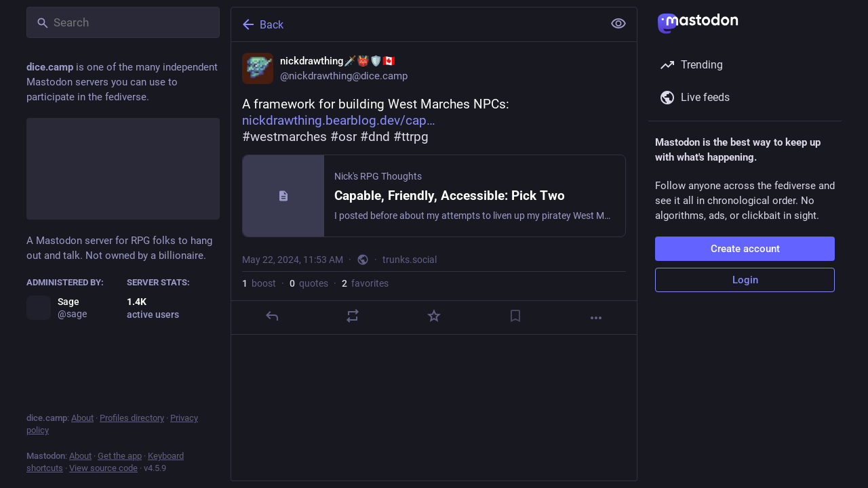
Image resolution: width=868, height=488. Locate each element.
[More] (596, 318)
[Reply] (272, 316)
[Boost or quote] (353, 316)
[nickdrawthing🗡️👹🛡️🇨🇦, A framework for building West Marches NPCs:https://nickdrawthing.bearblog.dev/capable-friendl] (434, 188)
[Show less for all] (618, 24)
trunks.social (410, 260)
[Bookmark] (515, 316)
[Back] (416, 24)
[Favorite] (434, 316)
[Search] (123, 22)
